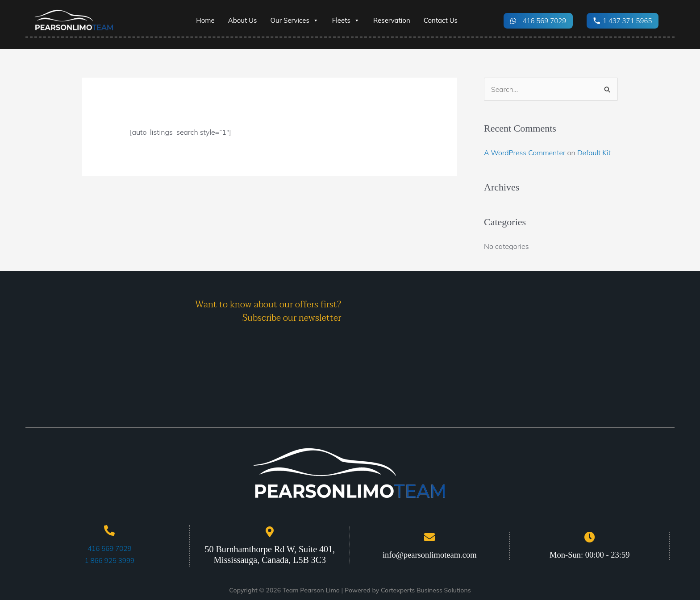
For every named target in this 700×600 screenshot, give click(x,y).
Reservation (392, 20)
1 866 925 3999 (109, 560)
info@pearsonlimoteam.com (429, 554)
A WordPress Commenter (525, 153)
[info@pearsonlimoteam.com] (429, 537)
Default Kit (596, 153)
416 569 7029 (109, 548)
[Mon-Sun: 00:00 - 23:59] (590, 537)
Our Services (294, 20)
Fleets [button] (346, 20)
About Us (243, 20)
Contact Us (441, 20)
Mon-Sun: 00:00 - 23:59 (590, 554)
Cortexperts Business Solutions (426, 590)
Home (205, 20)
